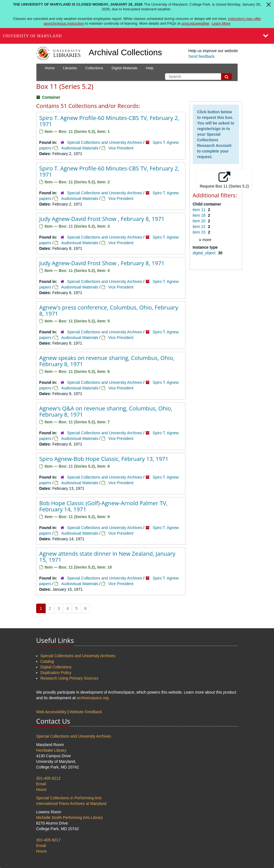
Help (150, 68)
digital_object (205, 253)
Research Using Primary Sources (69, 678)
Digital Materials (124, 68)
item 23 (200, 232)
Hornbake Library (51, 750)
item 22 (200, 227)
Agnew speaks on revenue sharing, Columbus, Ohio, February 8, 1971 (107, 361)
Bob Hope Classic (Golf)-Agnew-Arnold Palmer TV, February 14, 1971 (103, 506)
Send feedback (201, 56)
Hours (41, 789)
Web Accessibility (51, 712)
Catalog (47, 661)
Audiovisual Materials (80, 148)
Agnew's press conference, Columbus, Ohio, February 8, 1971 (109, 311)
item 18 (200, 215)
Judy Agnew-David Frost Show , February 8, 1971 (102, 219)
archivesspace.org (93, 698)
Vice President (121, 148)
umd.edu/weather (195, 23)
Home (50, 68)
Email (41, 784)
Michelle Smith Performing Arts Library (69, 818)
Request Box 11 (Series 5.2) (224, 180)
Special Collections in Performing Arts (69, 798)
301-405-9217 (48, 840)
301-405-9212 (48, 778)
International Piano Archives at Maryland (71, 804)
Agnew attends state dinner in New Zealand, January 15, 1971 (107, 557)
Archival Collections (126, 52)
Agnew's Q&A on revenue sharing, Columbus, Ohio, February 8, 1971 (106, 411)
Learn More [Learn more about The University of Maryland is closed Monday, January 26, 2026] (221, 23)
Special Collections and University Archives (105, 142)
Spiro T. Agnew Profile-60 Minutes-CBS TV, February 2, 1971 (109, 121)
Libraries (70, 68)
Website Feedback (86, 712)
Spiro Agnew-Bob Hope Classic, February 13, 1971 (104, 459)
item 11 (200, 210)
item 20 (200, 221)
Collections (94, 68)
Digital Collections (56, 667)
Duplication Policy (56, 673)
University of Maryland (32, 36)
